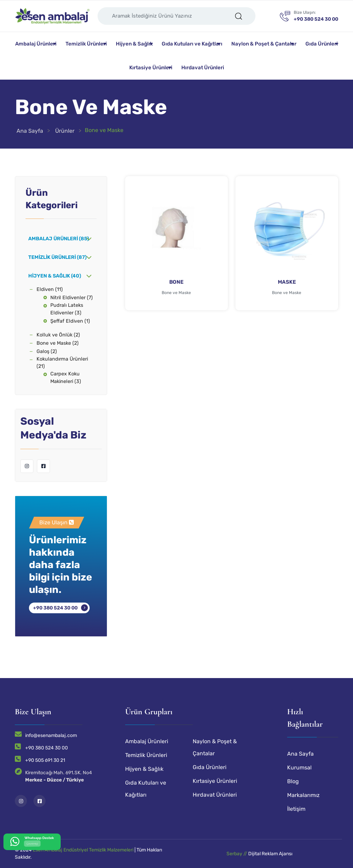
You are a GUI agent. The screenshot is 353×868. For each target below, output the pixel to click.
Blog (293, 781)
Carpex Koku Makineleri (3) (66, 378)
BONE (176, 282)
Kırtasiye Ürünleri (151, 68)
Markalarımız (303, 795)
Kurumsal (299, 768)
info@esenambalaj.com (51, 735)
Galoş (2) (47, 351)
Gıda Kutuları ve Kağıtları (192, 44)
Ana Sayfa (30, 131)
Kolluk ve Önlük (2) (58, 335)
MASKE (287, 282)
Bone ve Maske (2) (58, 343)
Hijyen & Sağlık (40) (55, 276)
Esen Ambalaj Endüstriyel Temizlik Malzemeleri (83, 850)
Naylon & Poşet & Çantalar (264, 44)
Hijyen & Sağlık (134, 44)
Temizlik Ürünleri (86, 44)
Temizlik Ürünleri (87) (57, 257)
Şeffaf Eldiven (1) (70, 321)
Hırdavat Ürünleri (203, 68)
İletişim (296, 809)
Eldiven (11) (50, 289)
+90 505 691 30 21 (45, 760)
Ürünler (65, 131)
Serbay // (237, 854)
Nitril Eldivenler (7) (72, 298)
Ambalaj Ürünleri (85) (59, 239)
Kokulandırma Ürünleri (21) (62, 363)
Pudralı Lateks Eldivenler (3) (67, 309)
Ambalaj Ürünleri (36, 44)
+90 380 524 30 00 (55, 608)
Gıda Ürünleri (322, 44)
